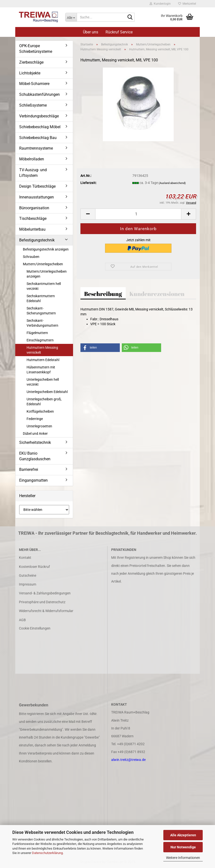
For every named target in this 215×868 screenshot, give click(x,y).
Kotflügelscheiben (40, 411)
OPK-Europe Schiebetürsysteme (36, 49)
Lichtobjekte (30, 73)
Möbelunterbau (32, 229)
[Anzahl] (138, 214)
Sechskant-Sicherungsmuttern (41, 311)
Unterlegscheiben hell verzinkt (43, 382)
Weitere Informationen (183, 858)
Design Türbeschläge (37, 186)
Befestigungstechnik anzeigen (46, 249)
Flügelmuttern (37, 333)
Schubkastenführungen (39, 94)
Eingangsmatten (33, 480)
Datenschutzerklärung (47, 853)
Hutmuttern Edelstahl (43, 360)
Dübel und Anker (35, 434)
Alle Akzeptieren (183, 835)
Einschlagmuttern (40, 340)
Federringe (35, 419)
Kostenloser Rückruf (34, 567)
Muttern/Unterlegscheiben (43, 264)
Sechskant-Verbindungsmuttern (42, 323)
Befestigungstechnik (37, 240)
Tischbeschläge (33, 218)
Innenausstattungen (37, 197)
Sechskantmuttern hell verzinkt (44, 286)
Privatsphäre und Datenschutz (42, 602)
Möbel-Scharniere (34, 84)
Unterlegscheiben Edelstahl (47, 392)
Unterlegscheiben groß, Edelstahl (44, 402)
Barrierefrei (29, 469)
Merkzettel (187, 4)
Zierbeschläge (31, 62)
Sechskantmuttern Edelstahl (41, 298)
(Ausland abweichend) (172, 183)
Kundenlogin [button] (160, 4)
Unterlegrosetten (39, 426)
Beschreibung (103, 294)
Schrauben (31, 257)
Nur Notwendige (183, 847)
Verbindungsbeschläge (39, 116)
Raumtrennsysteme (36, 148)
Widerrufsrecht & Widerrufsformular (46, 611)
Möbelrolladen (32, 159)
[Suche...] (71, 17)
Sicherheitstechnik (35, 442)
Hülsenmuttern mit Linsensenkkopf (41, 370)
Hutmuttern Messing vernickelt (42, 350)
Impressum (28, 584)
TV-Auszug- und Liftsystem (33, 173)
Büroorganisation (34, 208)
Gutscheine (28, 575)
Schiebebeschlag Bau (38, 138)
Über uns (91, 32)
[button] (88, 214)
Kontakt (25, 558)
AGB (22, 620)
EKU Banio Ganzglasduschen (35, 456)
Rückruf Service (119, 32)
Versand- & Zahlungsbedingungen (45, 593)
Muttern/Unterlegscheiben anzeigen (47, 274)
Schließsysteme (33, 105)
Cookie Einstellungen (35, 628)
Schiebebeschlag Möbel (40, 127)
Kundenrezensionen (157, 294)
